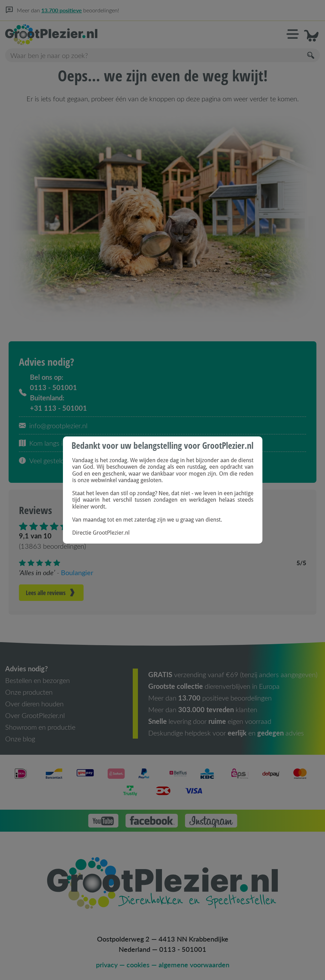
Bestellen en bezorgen (37, 680)
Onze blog (20, 739)
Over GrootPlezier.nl (35, 715)
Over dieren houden (34, 704)
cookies (138, 965)
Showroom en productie (40, 727)
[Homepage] (84, 35)
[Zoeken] (311, 55)
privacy (107, 965)
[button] (293, 35)
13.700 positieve (62, 10)
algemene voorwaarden (194, 965)
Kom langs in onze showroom (67, 443)
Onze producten (29, 692)
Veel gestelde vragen (54, 460)
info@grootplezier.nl (53, 425)
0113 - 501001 (183, 949)
